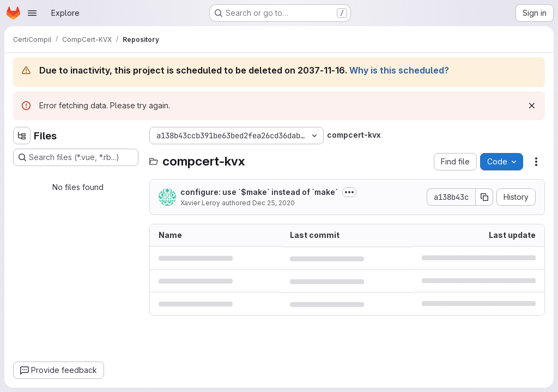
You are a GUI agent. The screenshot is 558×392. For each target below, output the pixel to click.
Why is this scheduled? (399, 70)
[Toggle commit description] (349, 192)
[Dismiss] (532, 106)
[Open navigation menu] (32, 13)
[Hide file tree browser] (22, 136)
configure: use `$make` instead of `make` (259, 192)
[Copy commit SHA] (484, 197)
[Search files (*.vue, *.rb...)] (76, 157)
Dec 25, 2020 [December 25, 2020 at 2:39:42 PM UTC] (274, 203)
